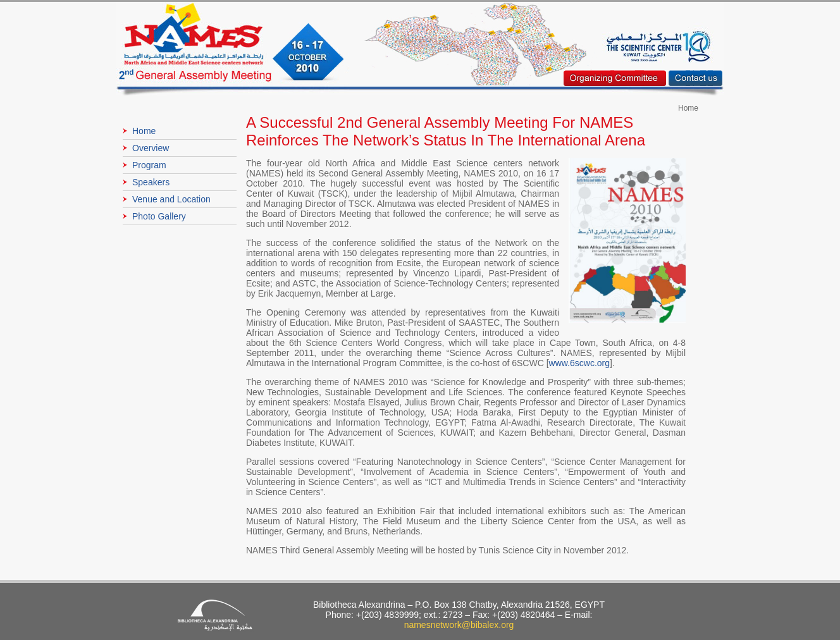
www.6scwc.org (579, 363)
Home (144, 131)
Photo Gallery (159, 216)
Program (149, 165)
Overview (151, 148)
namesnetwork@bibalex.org (459, 625)
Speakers (151, 182)
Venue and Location (171, 199)
